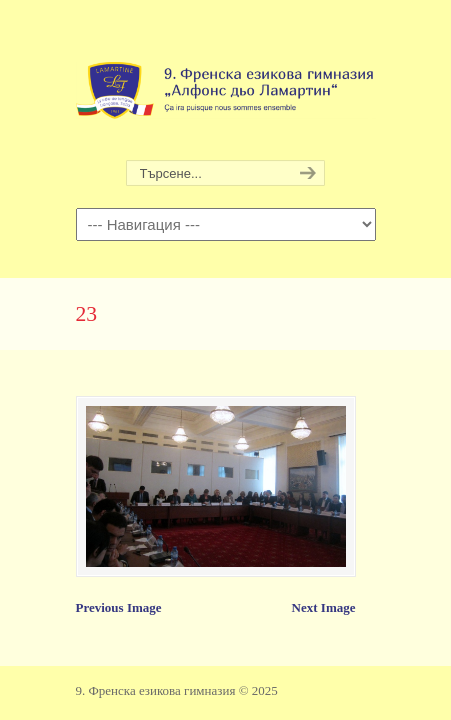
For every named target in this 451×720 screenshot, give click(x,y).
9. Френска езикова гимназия (226, 81)
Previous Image (119, 607)
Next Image (324, 607)
